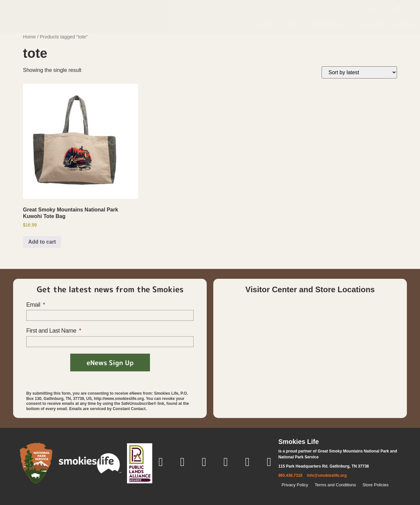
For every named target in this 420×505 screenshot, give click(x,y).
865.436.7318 (290, 475)
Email (34, 305)
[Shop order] (359, 72)
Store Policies (376, 485)
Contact (373, 8)
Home (267, 25)
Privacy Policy (295, 485)
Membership (329, 25)
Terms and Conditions (335, 485)
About (406, 25)
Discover (372, 25)
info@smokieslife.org (327, 475)
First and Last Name (52, 331)
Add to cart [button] (42, 242)
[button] (412, 8)
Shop (293, 25)
